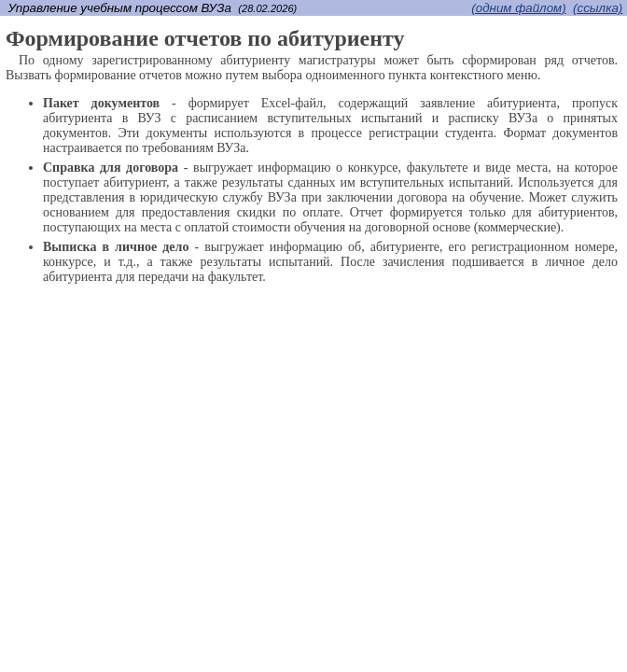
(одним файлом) (518, 8)
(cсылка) (598, 8)
